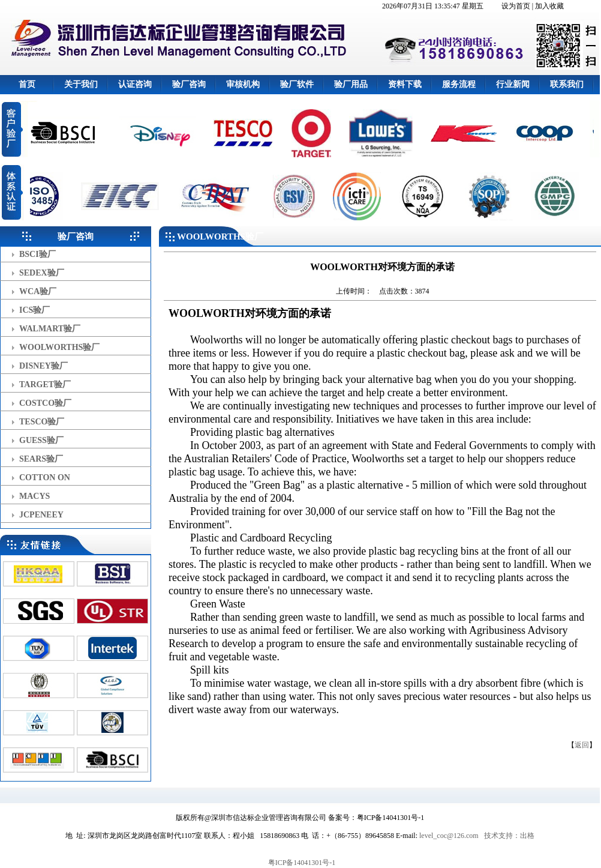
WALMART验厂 (50, 329)
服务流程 (459, 84)
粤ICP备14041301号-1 (302, 863)
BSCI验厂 (37, 254)
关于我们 (81, 84)
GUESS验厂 (41, 440)
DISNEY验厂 (43, 366)
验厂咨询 (189, 84)
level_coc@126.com (449, 836)
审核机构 (243, 84)
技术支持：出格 (509, 836)
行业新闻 (513, 84)
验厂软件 (297, 84)
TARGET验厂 (45, 384)
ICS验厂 (34, 310)
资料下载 (405, 84)
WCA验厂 (38, 291)
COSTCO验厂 (45, 403)
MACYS (34, 496)
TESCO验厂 (42, 422)
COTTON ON (45, 478)
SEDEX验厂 (42, 273)
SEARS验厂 (41, 459)
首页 (27, 84)
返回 (582, 745)
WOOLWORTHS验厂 (59, 347)
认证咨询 (135, 84)
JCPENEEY (41, 515)
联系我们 (567, 84)
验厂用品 (351, 84)
